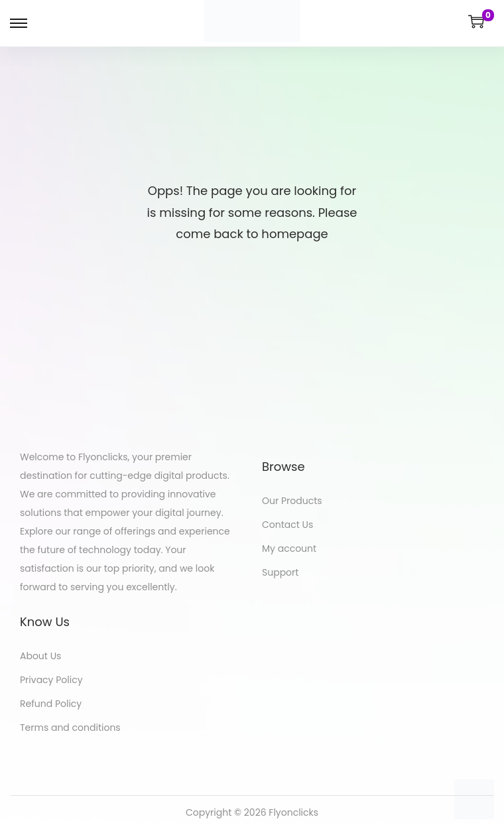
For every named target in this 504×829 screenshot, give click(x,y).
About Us (40, 656)
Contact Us (287, 525)
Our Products (292, 501)
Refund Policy (51, 704)
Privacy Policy (51, 680)
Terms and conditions (70, 728)
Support (280, 572)
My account (289, 548)
